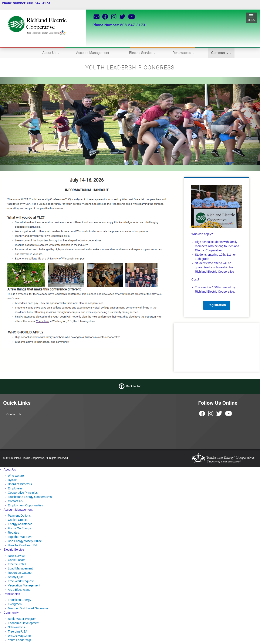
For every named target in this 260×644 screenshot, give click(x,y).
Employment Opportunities (25, 505)
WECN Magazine (19, 636)
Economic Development (24, 623)
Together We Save (20, 537)
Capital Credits (18, 520)
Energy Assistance (20, 524)
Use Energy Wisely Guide (25, 541)
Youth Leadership (19, 640)
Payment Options (19, 516)
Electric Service (142, 53)
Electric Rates (17, 564)
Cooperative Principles (23, 493)
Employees (15, 488)
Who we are (16, 476)
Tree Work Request (21, 581)
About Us (51, 53)
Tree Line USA (18, 631)
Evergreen (15, 604)
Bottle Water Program (22, 619)
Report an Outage (20, 573)
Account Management (94, 53)
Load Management (20, 568)
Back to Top (134, 386)
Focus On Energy (19, 528)
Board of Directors (20, 484)
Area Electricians (19, 590)
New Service (16, 556)
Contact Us (14, 414)
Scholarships (16, 627)
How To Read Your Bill (23, 545)
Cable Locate (17, 560)
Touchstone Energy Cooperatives (30, 497)
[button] (19, 124)
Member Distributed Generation (29, 608)
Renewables (183, 53)
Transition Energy (19, 600)
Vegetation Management (24, 585)
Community (221, 53)
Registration (217, 305)
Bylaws (13, 480)
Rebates (13, 533)
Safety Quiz (16, 577)
